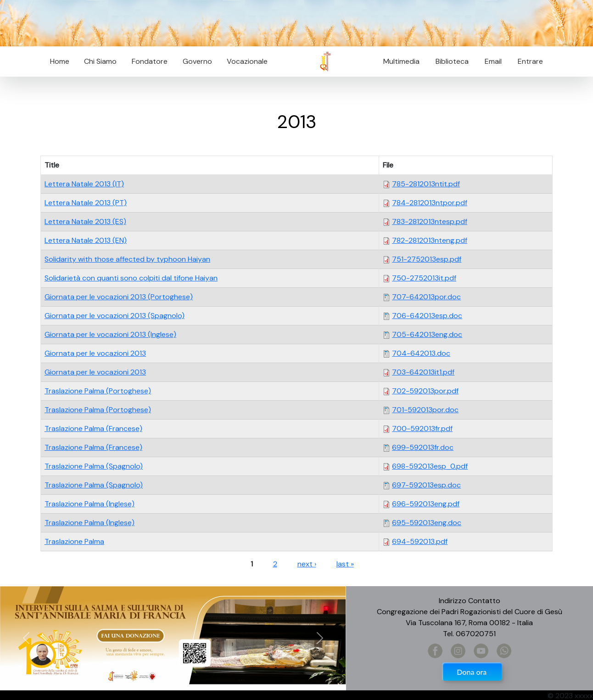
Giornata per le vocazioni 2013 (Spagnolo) (115, 316)
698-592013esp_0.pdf (430, 466)
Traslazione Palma (74, 541)
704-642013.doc (421, 353)
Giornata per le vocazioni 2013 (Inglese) (110, 334)
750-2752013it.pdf (424, 278)
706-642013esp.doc (427, 316)
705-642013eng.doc (427, 334)
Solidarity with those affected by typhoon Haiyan (127, 259)
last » (345, 564)
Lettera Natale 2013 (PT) (86, 203)
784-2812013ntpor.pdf (430, 203)
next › (307, 564)
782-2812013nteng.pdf (430, 240)
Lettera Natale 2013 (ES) (85, 221)
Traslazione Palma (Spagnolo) (94, 466)
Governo (197, 61)
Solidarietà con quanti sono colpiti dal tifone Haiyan (131, 278)
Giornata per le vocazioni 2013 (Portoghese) (119, 297)
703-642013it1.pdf (423, 372)
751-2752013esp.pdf (427, 259)
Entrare (530, 61)
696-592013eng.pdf (426, 504)
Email (490, 61)
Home (60, 61)
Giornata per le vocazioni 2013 (95, 353)
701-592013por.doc (425, 410)
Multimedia (401, 61)
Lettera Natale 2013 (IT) (84, 184)
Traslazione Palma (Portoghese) (98, 391)
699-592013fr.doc (423, 447)
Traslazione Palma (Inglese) (90, 504)
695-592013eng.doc (427, 523)
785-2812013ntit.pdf (426, 184)
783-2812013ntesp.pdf (430, 221)
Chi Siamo (100, 61)
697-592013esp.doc (426, 485)
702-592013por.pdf (425, 391)
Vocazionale (247, 61)
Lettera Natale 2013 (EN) (86, 240)
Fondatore (150, 61)
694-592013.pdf (420, 541)
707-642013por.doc (426, 297)
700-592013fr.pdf (422, 428)
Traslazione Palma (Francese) (93, 428)
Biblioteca (452, 61)
